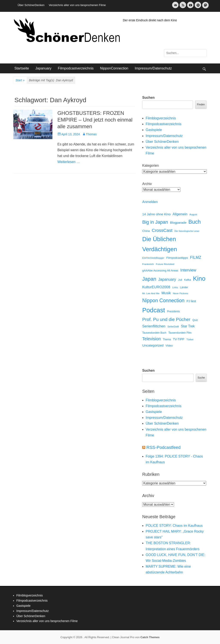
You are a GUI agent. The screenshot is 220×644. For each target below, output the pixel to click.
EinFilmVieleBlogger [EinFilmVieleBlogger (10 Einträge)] (153, 258)
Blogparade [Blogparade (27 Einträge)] (178, 223)
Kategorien (150, 166)
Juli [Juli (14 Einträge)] (180, 280)
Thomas (91, 134)
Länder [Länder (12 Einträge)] (184, 287)
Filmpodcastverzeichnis (76, 68)
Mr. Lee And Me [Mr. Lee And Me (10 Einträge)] (151, 293)
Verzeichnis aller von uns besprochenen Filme (77, 5)
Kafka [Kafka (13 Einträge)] (188, 280)
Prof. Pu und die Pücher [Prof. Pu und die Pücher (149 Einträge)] (166, 319)
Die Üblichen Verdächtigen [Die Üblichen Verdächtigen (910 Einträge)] (160, 244)
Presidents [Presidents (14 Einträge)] (173, 311)
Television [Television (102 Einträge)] (151, 339)
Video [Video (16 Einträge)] (169, 346)
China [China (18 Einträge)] (146, 231)
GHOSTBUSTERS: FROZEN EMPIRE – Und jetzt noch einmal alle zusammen (95, 120)
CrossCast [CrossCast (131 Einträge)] (162, 230)
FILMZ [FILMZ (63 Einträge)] (196, 257)
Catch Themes (150, 637)
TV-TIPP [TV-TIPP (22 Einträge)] (179, 339)
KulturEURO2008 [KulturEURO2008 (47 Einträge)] (156, 287)
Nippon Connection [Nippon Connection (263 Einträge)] (163, 300)
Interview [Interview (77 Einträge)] (188, 270)
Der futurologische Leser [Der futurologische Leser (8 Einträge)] (187, 231)
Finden (201, 105)
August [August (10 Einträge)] (193, 214)
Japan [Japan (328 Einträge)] (149, 279)
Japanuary (44, 68)
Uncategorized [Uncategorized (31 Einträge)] (153, 345)
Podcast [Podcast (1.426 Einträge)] (154, 310)
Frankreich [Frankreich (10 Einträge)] (148, 264)
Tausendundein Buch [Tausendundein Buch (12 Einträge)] (154, 333)
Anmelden (150, 202)
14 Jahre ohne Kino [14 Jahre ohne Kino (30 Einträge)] (156, 214)
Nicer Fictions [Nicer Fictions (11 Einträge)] (180, 293)
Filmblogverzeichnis (161, 118)
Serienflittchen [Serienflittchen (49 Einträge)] (154, 326)
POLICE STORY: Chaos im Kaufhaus (174, 526)
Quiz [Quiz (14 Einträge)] (195, 320)
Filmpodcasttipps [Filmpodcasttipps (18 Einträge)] (177, 258)
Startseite (22, 68)
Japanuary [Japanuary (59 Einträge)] (167, 279)
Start (20, 80)
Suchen (148, 98)
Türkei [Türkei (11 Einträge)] (190, 339)
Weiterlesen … (69, 162)
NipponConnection (114, 68)
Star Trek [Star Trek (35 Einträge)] (188, 326)
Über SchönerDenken (31, 5)
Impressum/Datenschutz (153, 68)
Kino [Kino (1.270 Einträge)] (199, 279)
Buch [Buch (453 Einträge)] (195, 222)
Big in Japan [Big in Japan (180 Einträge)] (155, 222)
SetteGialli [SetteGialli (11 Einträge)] (173, 326)
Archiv (147, 184)
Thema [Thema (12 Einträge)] (167, 339)
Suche (201, 378)
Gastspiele (154, 130)
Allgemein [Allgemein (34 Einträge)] (180, 214)
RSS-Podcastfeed (164, 447)
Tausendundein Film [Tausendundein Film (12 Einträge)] (180, 333)
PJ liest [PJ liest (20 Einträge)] (191, 301)
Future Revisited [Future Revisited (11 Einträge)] (165, 264)
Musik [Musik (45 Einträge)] (166, 293)
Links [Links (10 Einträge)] (175, 287)
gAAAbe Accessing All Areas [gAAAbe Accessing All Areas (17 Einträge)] (160, 270)
